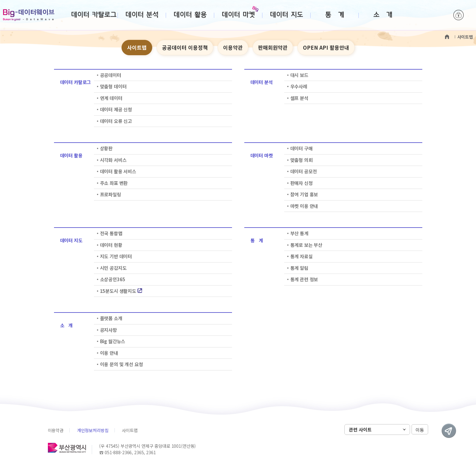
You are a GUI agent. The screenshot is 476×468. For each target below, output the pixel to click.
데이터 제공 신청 (116, 109)
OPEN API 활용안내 (326, 47)
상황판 (106, 148)
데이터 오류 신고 (116, 121)
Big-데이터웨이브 (29, 15)
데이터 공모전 (304, 171)
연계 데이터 (111, 98)
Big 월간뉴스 (113, 341)
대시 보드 (299, 75)
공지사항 (108, 330)
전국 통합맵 (111, 233)
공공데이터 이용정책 (185, 47)
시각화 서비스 (113, 160)
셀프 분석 (299, 98)
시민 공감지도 (113, 268)
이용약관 (233, 47)
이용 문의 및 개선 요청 (122, 364)
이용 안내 (109, 353)
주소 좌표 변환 (114, 183)
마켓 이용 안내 (304, 206)
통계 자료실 (302, 256)
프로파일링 (111, 194)
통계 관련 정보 (304, 279)
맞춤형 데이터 (113, 86)
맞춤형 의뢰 (302, 160)
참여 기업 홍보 (304, 194)
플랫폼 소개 (111, 318)
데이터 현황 (111, 245)
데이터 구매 (302, 148)
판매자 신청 (302, 183)
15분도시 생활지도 (121, 291)
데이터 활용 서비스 (118, 171)
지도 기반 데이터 (116, 256)
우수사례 (299, 86)
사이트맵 (137, 47)
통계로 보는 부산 (306, 245)
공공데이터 (111, 75)
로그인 (459, 15)
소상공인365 (113, 279)
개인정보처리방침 (93, 430)
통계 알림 (299, 268)
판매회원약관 (273, 47)
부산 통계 (299, 233)
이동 (420, 430)
